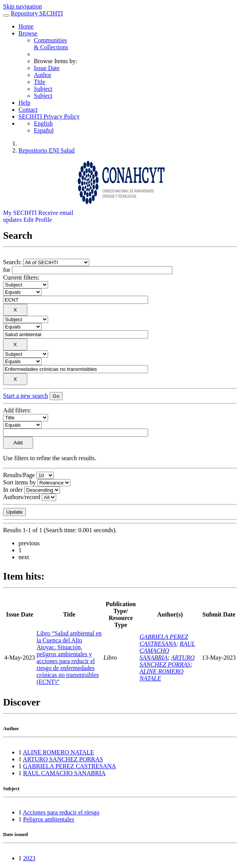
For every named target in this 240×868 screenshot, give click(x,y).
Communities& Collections (51, 44)
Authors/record (22, 497)
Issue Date (47, 68)
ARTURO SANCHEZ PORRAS (167, 661)
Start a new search (26, 396)
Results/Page (19, 475)
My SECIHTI (20, 213)
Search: (13, 262)
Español (44, 130)
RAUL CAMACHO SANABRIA (167, 651)
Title (40, 82)
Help (24, 103)
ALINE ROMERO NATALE (58, 752)
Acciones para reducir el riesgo (61, 812)
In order (13, 490)
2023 (29, 858)
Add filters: (17, 410)
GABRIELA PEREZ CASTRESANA (164, 640)
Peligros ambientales (49, 819)
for (7, 270)
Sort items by (19, 482)
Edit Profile (38, 220)
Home (26, 26)
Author (42, 75)
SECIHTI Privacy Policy (49, 116)
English (43, 123)
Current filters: (21, 277)
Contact (28, 110)
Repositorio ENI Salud (47, 150)
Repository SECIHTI (37, 13)
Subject (43, 89)
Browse (28, 33)
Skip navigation (22, 6)
